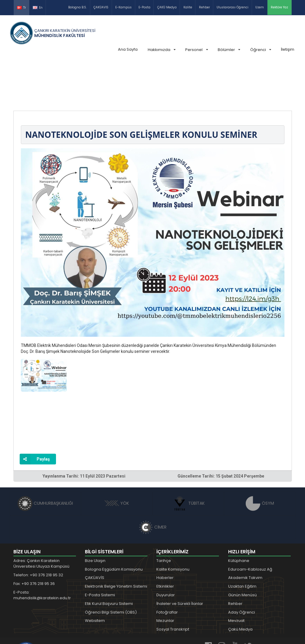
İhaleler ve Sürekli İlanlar (180, 559)
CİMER (152, 482)
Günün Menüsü (242, 550)
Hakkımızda (162, 50)
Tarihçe (164, 516)
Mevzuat (236, 576)
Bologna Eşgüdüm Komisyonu (114, 525)
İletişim (288, 49)
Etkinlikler (165, 542)
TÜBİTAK (188, 458)
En (38, 8)
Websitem (95, 576)
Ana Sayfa (128, 49)
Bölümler (229, 50)
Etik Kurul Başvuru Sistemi (109, 559)
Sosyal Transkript (173, 584)
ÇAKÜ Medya (167, 7)
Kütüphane (239, 516)
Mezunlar (165, 576)
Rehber (204, 7)
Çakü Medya (240, 584)
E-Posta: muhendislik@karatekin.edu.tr (42, 550)
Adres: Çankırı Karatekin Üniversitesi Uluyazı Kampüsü (41, 519)
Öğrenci (261, 50)
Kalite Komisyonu (173, 525)
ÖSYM (260, 458)
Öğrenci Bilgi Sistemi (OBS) (111, 567)
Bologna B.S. (77, 7)
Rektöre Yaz (279, 7)
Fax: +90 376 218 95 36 (34, 539)
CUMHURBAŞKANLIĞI (45, 458)
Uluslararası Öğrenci (232, 7)
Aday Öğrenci (242, 567)
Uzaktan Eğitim (242, 542)
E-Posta (144, 7)
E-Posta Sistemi (100, 550)
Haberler (165, 533)
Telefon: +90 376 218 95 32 (38, 530)
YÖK (117, 458)
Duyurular (166, 550)
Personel (196, 50)
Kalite (188, 7)
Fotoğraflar (167, 567)
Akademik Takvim (245, 533)
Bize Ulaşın (95, 516)
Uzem (260, 7)
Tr (21, 8)
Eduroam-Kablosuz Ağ (250, 525)
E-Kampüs (123, 7)
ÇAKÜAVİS (101, 7)
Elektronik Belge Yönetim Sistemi (116, 542)
